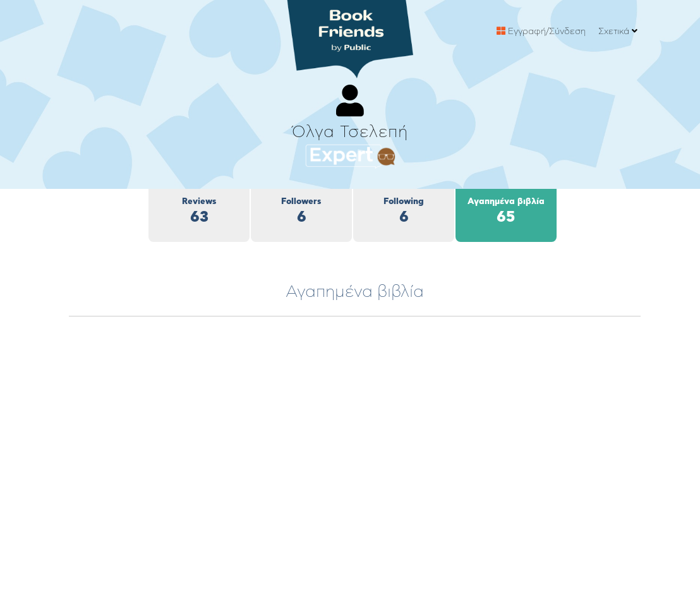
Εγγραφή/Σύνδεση (541, 31)
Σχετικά (618, 31)
